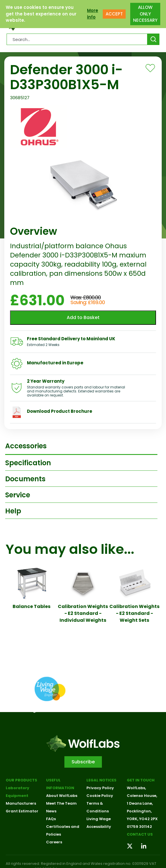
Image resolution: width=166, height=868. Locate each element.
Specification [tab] (28, 463)
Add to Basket (83, 317)
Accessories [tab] (26, 446)
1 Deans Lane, (140, 803)
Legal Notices (101, 780)
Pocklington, (139, 811)
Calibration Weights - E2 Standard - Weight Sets (134, 613)
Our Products (21, 780)
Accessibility (99, 827)
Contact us (140, 834)
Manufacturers (21, 803)
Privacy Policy (100, 788)
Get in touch (141, 780)
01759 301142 (139, 827)
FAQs (51, 819)
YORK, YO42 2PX (142, 819)
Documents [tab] (25, 479)
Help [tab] (13, 511)
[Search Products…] (77, 39)
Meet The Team (61, 803)
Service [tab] (18, 495)
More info (93, 11)
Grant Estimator (22, 811)
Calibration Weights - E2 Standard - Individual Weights (83, 613)
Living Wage (99, 819)
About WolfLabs (62, 796)
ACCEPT (114, 10)
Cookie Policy (100, 796)
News (51, 811)
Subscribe (83, 762)
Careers (54, 842)
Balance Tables (31, 606)
